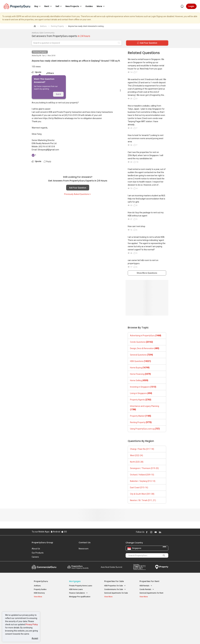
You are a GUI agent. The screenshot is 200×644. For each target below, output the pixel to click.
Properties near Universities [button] (117, 614)
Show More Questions (147, 273)
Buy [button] (38, 6)
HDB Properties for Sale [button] (115, 586)
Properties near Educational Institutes (116, 608)
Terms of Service (62, 637)
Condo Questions (141, 342)
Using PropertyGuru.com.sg (145, 429)
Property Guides (40, 589)
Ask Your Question (78, 188)
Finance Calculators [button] (78, 593)
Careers (35, 557)
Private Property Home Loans (81, 586)
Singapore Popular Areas (153, 606)
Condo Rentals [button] (147, 589)
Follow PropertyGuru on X (164, 532)
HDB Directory (39, 593)
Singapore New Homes (46, 606)
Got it (58, 94)
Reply (48, 161)
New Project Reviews (42, 618)
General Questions (141, 355)
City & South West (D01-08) (142, 494)
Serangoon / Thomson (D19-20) (144, 468)
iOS (64, 532)
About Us (36, 549)
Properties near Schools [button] (115, 617)
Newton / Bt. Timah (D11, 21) (143, 500)
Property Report (139, 567)
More (101, 6)
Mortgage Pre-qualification (80, 597)
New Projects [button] (74, 6)
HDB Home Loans (76, 589)
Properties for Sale (114, 581)
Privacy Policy (32, 624)
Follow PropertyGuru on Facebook (147, 532)
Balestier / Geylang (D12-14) (143, 481)
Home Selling (139, 380)
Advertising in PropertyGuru (146, 336)
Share (50, 73)
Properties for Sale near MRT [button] (82, 614)
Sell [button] (59, 6)
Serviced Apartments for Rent (151, 593)
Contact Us (85, 543)
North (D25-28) (137, 462)
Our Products (38, 553)
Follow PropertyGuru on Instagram (151, 532)
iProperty (162, 567)
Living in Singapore (141, 393)
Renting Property (40, 52)
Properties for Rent (149, 581)
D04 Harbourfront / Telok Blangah (153, 611)
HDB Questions (140, 361)
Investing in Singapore (143, 387)
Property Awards (78, 567)
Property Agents (141, 400)
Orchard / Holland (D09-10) (142, 475)
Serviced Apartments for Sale (116, 593)
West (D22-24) (136, 455)
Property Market (141, 416)
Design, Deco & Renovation (145, 348)
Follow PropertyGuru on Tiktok (167, 532)
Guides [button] (89, 6)
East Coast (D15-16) (139, 487)
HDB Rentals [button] (146, 586)
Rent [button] (49, 6)
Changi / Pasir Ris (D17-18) (142, 449)
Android (55, 532)
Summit (112, 567)
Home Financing (140, 374)
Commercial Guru (44, 567)
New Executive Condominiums (46, 614)
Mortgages (75, 581)
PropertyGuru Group (42, 543)
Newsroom (84, 549)
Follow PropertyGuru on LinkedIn (160, 532)
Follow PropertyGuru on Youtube (156, 532)
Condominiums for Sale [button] (115, 589)
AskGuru (37, 586)
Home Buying (140, 368)
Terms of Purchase (98, 637)
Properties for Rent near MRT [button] (82, 617)
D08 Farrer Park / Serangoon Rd (152, 621)
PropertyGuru (41, 581)
